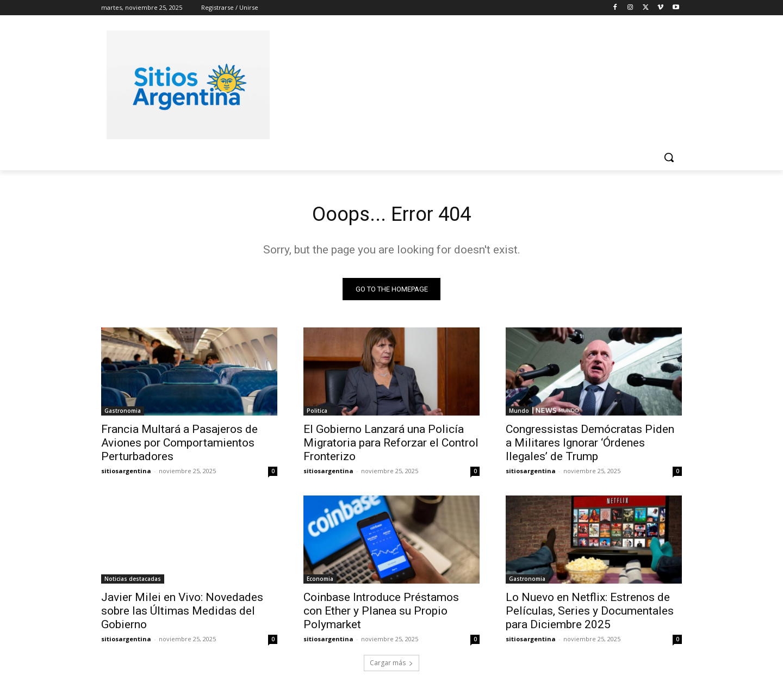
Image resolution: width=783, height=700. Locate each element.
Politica (317, 413)
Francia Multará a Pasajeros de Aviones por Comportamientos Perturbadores (179, 445)
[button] (669, 157)
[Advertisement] (473, 83)
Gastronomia (123, 413)
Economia (320, 581)
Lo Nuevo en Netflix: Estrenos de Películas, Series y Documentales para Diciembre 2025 (590, 614)
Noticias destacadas (133, 581)
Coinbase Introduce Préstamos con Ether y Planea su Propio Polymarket (381, 614)
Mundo (519, 413)
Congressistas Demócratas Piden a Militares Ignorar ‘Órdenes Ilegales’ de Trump (590, 445)
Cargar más (391, 665)
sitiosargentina (126, 473)
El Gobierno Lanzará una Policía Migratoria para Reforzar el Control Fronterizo (391, 445)
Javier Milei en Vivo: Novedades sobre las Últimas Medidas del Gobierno (182, 614)
